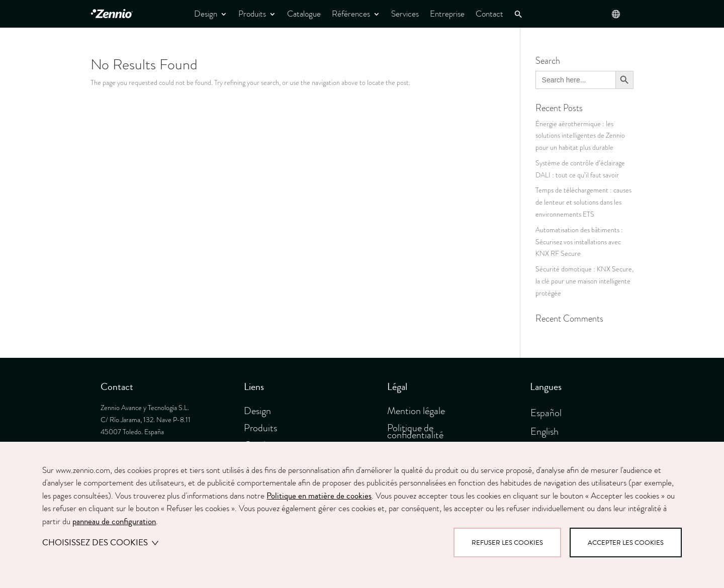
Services (405, 14)
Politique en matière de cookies (319, 496)
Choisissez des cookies (100, 543)
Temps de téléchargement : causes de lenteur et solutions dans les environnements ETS (583, 202)
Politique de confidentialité (415, 431)
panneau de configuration (114, 521)
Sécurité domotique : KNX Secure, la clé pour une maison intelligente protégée (584, 281)
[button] (518, 14)
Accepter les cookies (626, 543)
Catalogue (304, 14)
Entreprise (447, 14)
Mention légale (416, 411)
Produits (252, 14)
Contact (489, 14)
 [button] (616, 14)
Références (351, 14)
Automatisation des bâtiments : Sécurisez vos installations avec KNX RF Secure (579, 242)
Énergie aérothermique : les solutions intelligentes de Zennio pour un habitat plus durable (580, 136)
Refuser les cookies (507, 543)
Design (206, 14)
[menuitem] (550, 412)
